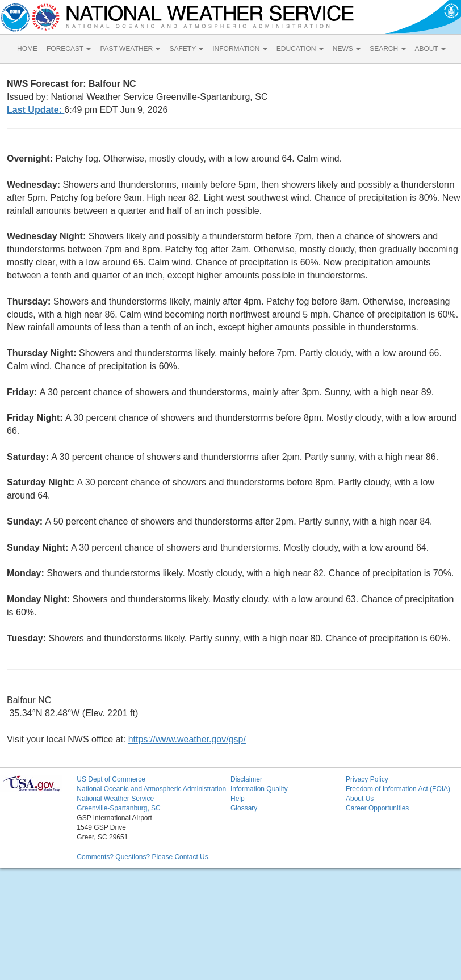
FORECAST (69, 49)
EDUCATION (300, 49)
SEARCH (387, 49)
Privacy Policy (367, 779)
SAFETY (186, 49)
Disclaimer (246, 779)
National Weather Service (115, 799)
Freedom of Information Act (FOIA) (398, 789)
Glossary (244, 808)
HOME (27, 49)
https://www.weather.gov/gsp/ (187, 739)
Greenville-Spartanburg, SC (118, 808)
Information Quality (259, 789)
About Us (360, 799)
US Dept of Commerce (111, 779)
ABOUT (430, 49)
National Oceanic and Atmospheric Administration (151, 789)
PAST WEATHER (130, 49)
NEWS (347, 49)
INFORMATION (240, 49)
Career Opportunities (377, 808)
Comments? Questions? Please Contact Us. (143, 857)
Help (238, 799)
